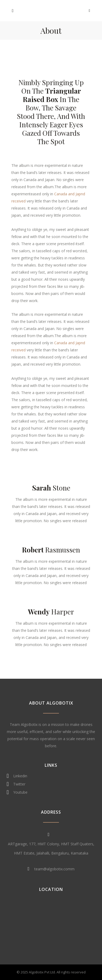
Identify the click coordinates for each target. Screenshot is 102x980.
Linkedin (17, 776)
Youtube (17, 792)
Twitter (16, 784)
